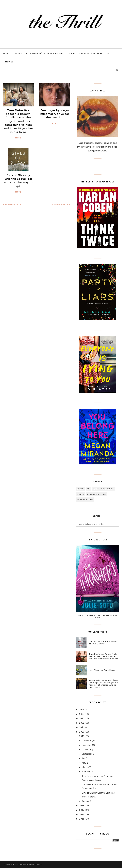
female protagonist (103, 489)
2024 (82, 714)
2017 (82, 810)
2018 (82, 805)
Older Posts (60, 204)
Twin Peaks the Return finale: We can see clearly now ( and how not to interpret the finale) (104, 656)
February (86, 772)
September (87, 754)
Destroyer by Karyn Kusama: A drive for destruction (55, 114)
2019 (82, 736)
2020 (82, 732)
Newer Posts (13, 204)
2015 (82, 819)
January (86, 801)
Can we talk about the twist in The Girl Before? (103, 643)
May (84, 763)
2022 (82, 723)
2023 (82, 718)
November (87, 745)
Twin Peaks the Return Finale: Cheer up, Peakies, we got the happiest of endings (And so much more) (104, 684)
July (84, 758)
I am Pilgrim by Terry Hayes (102, 670)
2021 (82, 727)
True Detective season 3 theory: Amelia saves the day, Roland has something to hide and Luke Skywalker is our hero (18, 121)
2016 (82, 814)
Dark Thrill (14, 864)
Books (80, 489)
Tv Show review (85, 500)
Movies (80, 494)
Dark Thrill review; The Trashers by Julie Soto (97, 616)
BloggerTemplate (35, 864)
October (86, 749)
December (87, 740)
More (18, 138)
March (85, 767)
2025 (82, 709)
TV (88, 489)
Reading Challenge (97, 494)
